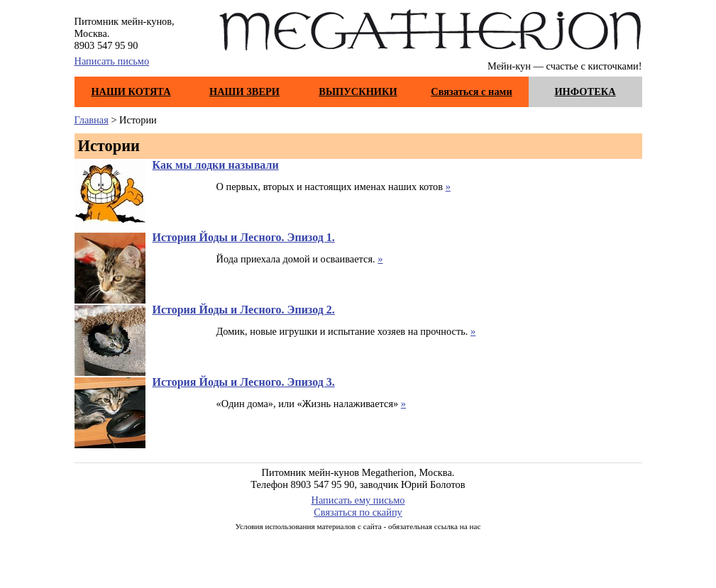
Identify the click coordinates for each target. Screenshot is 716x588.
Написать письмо (112, 61)
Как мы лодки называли (216, 165)
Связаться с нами (471, 91)
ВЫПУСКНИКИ (358, 91)
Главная (92, 120)
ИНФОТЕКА (585, 91)
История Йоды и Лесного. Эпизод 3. (244, 382)
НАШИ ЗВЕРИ (244, 91)
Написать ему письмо (358, 500)
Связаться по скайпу (358, 512)
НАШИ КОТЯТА (131, 91)
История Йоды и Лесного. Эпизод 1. (244, 237)
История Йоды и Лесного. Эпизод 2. (244, 310)
